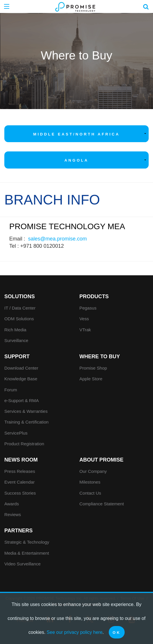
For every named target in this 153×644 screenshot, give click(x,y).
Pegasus (88, 308)
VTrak (85, 330)
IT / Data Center (20, 308)
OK (117, 633)
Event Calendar (20, 482)
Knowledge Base (21, 379)
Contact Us (90, 493)
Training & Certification (26, 422)
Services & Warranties (26, 411)
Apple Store (91, 379)
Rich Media (15, 330)
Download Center (21, 368)
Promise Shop (93, 368)
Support (17, 357)
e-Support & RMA (22, 400)
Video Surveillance (23, 564)
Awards (12, 504)
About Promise (102, 460)
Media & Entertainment (27, 553)
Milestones (90, 482)
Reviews (13, 514)
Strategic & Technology (27, 542)
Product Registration (24, 444)
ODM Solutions (19, 319)
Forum (11, 390)
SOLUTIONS (20, 296)
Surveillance (16, 340)
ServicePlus (16, 433)
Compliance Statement (102, 504)
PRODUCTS (94, 296)
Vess (84, 319)
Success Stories (20, 493)
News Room (21, 460)
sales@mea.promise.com (57, 239)
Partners (19, 531)
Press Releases (20, 471)
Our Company (93, 471)
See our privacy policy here (74, 632)
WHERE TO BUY (100, 357)
